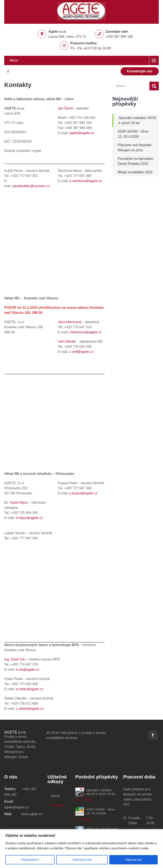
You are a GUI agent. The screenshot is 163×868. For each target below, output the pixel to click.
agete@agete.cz (82, 133)
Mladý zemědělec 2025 (135, 172)
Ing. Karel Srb (15, 659)
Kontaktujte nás (140, 71)
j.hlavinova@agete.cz (85, 332)
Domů (55, 796)
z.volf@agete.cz (81, 352)
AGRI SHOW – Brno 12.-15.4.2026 (101, 811)
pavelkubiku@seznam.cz (32, 186)
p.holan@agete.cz (29, 689)
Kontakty (57, 805)
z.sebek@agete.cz (30, 709)
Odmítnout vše (82, 860)
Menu (14, 60)
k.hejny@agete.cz (29, 518)
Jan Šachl (65, 108)
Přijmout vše (134, 860)
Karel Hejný (19, 503)
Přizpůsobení (30, 860)
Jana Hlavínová (70, 322)
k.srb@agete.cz (27, 670)
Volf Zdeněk (67, 341)
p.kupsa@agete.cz (84, 493)
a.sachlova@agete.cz (86, 181)
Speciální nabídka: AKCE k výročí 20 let (101, 792)
